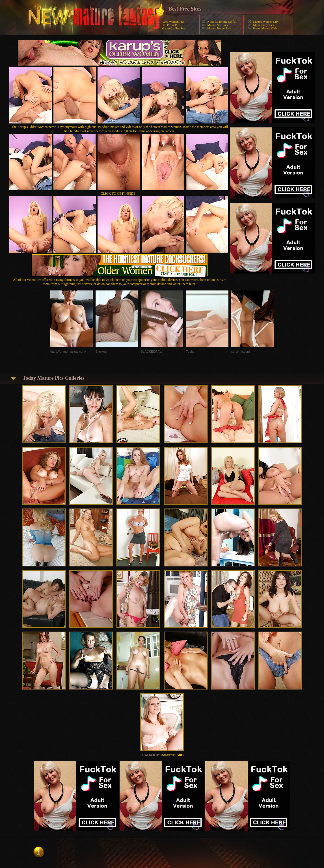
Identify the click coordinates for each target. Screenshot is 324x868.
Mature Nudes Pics (219, 28)
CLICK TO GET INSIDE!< (120, 194)
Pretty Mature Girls (265, 28)
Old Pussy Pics (171, 25)
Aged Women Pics (173, 21)
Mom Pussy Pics (263, 25)
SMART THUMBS (172, 755)
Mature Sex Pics (217, 25)
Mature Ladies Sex (173, 28)
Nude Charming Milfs (221, 21)
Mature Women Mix (266, 21)
